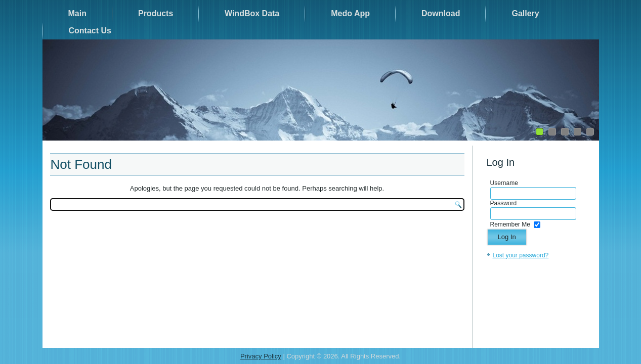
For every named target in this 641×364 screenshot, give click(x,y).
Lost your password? (521, 255)
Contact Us (90, 31)
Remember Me (510, 224)
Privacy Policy (261, 356)
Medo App (350, 13)
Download (441, 13)
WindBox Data (252, 13)
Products (156, 13)
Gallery (525, 13)
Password (504, 203)
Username (504, 183)
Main (77, 13)
